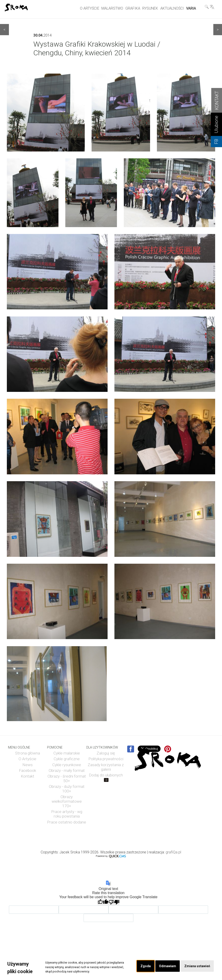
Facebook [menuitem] (28, 770)
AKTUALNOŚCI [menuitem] (172, 8)
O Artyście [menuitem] (27, 759)
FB (216, 142)
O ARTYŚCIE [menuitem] (90, 8)
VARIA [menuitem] (191, 8)
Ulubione (216, 124)
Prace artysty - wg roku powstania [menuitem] (67, 814)
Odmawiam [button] (166, 966)
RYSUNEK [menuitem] (150, 8)
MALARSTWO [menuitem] (112, 8)
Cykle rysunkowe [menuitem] (67, 765)
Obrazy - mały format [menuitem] (67, 770)
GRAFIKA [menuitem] (133, 8)
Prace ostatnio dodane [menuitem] (67, 822)
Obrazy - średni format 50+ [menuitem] (67, 778)
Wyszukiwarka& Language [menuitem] (209, 7)
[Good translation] (103, 902)
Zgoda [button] (144, 966)
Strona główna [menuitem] (28, 753)
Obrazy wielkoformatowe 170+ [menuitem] (67, 801)
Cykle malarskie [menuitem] (67, 753)
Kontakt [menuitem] (28, 776)
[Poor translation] (114, 902)
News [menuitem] (28, 765)
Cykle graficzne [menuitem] (67, 759)
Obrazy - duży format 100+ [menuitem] (67, 789)
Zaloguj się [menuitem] (106, 753)
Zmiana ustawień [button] (197, 966)
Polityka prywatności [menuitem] (106, 759)
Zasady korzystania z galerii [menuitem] (106, 767)
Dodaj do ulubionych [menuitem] (106, 777)
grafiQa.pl (173, 852)
